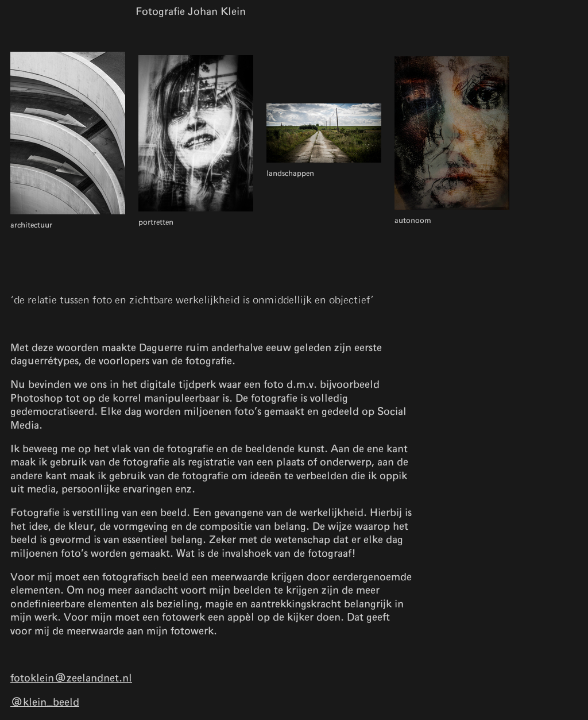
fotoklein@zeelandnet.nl (71, 679)
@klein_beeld (45, 703)
